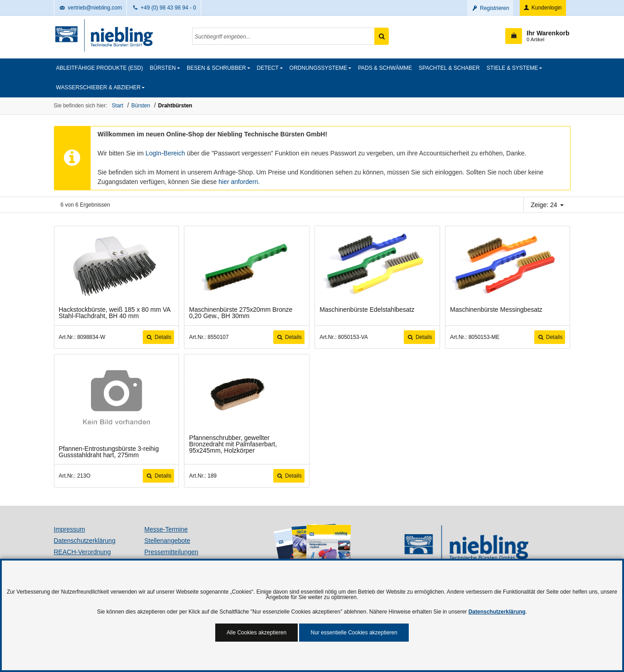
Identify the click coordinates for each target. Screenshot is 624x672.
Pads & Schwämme (385, 68)
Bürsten (141, 106)
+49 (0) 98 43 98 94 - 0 (164, 8)
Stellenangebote (167, 541)
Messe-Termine (166, 529)
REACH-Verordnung (82, 552)
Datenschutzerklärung (85, 541)
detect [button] (268, 68)
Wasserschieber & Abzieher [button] (99, 87)
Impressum (70, 529)
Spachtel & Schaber (449, 68)
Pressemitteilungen (172, 552)
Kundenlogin (542, 8)
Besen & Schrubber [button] (216, 68)
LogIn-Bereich (165, 153)
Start (118, 106)
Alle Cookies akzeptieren (256, 633)
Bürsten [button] (163, 68)
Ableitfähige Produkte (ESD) (100, 68)
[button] (537, 36)
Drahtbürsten (175, 106)
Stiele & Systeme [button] (512, 68)
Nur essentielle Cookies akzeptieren (354, 633)
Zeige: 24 (547, 205)
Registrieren (490, 8)
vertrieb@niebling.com (91, 8)
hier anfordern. (239, 182)
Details (158, 337)
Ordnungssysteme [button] (318, 68)
